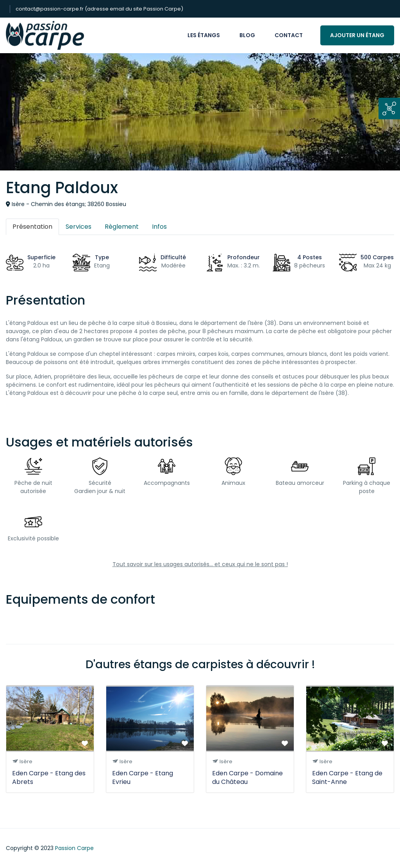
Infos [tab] (159, 227)
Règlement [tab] (122, 227)
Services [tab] (79, 227)
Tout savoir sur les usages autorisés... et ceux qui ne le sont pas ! (200, 564)
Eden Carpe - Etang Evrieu (143, 777)
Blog (247, 35)
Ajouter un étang (357, 35)
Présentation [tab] (32, 227)
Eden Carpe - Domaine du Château (247, 777)
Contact (289, 35)
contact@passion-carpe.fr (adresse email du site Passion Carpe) (99, 9)
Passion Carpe (74, 848)
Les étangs (204, 35)
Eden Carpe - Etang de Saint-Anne (347, 777)
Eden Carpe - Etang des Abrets (49, 777)
